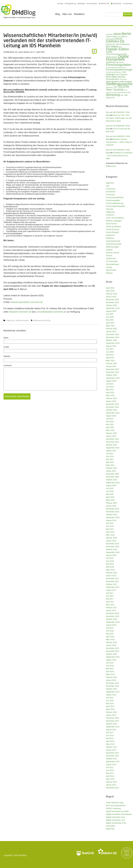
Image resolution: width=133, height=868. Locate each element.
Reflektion (110, 238)
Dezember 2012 (112, 753)
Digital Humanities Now (115, 817)
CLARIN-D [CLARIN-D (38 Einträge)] (123, 37)
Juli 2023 (110, 384)
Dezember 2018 (112, 544)
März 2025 (110, 326)
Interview (110, 209)
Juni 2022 (110, 422)
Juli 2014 (110, 698)
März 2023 (110, 395)
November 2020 (112, 477)
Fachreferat (111, 192)
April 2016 (110, 637)
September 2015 (113, 657)
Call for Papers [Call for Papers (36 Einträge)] (112, 37)
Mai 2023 (110, 390)
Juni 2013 (110, 735)
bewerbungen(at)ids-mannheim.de (27, 302)
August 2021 (111, 451)
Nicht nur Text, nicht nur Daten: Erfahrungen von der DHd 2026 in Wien (119, 118)
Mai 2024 (110, 355)
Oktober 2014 (111, 689)
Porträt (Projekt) (112, 232)
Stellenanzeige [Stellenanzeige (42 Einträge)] (126, 81)
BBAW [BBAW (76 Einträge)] (117, 34)
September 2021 (113, 448)
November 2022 (112, 407)
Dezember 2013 (112, 718)
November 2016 (112, 616)
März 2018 (110, 570)
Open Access (111, 224)
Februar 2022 (111, 433)
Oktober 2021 (111, 445)
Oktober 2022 (111, 410)
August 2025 (111, 311)
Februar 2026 (111, 294)
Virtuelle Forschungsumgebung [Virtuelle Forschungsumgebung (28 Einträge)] (116, 92)
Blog (58, 14)
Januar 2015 (111, 680)
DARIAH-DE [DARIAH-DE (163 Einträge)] (115, 41)
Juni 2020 (110, 491)
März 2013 (110, 744)
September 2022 (113, 413)
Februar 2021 (111, 468)
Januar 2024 (111, 366)
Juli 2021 (110, 454)
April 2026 (110, 288)
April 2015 (110, 671)
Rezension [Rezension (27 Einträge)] (124, 79)
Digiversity (110, 829)
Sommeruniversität (114, 244)
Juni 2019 (110, 526)
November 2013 (112, 721)
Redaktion (79, 14)
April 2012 (110, 776)
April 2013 (110, 741)
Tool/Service (111, 258)
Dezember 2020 (112, 474)
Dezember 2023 (112, 369)
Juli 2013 (110, 732)
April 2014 (110, 706)
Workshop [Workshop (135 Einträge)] (113, 95)
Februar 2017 (111, 608)
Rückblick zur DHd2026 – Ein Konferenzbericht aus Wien (119, 156)
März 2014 (110, 709)
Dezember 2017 (112, 578)
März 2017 (110, 605)
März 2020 (110, 500)
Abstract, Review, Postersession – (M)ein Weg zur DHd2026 (119, 142)
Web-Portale (111, 270)
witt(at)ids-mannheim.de (20, 312)
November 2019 (112, 512)
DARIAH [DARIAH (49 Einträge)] (118, 39)
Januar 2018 (111, 576)
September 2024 (113, 343)
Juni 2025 (110, 317)
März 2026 (110, 291)
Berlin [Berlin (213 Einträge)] (126, 34)
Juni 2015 (110, 666)
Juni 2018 (110, 561)
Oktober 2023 (111, 375)
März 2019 (110, 535)
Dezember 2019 (112, 509)
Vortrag (109, 267)
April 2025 (110, 323)
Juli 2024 (110, 349)
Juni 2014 (110, 701)
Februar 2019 (111, 538)
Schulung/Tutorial (113, 241)
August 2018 (111, 555)
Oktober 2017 (111, 584)
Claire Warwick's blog (115, 803)
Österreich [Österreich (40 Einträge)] (110, 98)
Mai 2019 (110, 529)
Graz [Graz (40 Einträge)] (124, 72)
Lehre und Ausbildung (115, 218)
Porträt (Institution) (113, 227)
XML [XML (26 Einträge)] (122, 95)
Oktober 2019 (111, 515)
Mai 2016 (110, 634)
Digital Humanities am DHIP (117, 811)
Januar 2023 (111, 401)
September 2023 (113, 378)
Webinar (109, 273)
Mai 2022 (110, 424)
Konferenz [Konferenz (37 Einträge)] (123, 74)
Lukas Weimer (24, 52)
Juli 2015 (110, 663)
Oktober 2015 (111, 654)
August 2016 (111, 625)
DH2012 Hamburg (113, 808)
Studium (109, 250)
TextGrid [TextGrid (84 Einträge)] (118, 90)
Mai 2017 (110, 599)
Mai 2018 (110, 564)
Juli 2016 (110, 628)
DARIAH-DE (104, 4)
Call (107, 186)
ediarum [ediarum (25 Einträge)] (121, 62)
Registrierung (70, 4)
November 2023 (112, 372)
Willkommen (111, 166)
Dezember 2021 (112, 439)
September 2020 (113, 483)
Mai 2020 (110, 494)
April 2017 (110, 602)
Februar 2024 (111, 363)
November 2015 (112, 651)
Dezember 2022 (112, 404)
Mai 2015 (110, 669)
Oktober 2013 (111, 724)
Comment (8, 365)
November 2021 (112, 442)
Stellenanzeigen (22, 320)
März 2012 (110, 779)
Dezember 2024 (112, 334)
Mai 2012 (110, 773)
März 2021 (110, 465)
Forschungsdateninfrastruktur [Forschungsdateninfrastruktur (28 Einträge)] (116, 67)
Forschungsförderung (115, 203)
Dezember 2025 (112, 300)
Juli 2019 (110, 523)
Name (6, 338)
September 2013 (113, 727)
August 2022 (111, 416)
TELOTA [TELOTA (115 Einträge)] (123, 87)
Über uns (67, 14)
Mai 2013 (110, 738)
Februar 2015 (111, 677)
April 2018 (110, 567)
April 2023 (110, 393)
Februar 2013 (111, 747)
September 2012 (113, 762)
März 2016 (110, 640)
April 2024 (110, 358)
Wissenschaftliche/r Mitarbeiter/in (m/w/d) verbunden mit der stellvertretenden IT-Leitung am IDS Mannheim (50, 40)
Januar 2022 (111, 436)
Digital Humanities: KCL (116, 820)
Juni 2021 (110, 456)
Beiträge (81, 4)
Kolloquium (110, 212)
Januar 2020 (111, 506)
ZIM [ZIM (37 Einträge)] (126, 95)
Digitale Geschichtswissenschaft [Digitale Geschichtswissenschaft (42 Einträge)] (116, 53)
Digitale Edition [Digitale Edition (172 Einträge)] (118, 49)
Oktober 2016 (111, 619)
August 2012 (111, 764)
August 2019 (111, 520)
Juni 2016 (110, 631)
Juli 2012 (110, 767)
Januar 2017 (111, 610)
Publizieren (110, 235)
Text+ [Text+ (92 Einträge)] (109, 90)
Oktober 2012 (111, 759)
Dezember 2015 (112, 648)
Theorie (109, 256)
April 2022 (110, 427)
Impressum (128, 4)
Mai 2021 (110, 459)
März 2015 (110, 674)
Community (111, 189)
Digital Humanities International (119, 814)
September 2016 (113, 622)
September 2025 (113, 308)
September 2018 (113, 552)
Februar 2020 (111, 503)
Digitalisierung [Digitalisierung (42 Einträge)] (112, 62)
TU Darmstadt (112, 261)
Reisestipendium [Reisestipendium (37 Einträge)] (113, 79)
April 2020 (110, 497)
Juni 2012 (110, 770)
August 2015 (111, 660)
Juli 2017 (110, 593)
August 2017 (111, 590)
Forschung (110, 195)
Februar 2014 (111, 712)
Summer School (112, 253)
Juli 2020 (110, 488)
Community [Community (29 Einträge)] (110, 39)
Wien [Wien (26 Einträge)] (129, 92)
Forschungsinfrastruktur (116, 206)
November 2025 (112, 302)
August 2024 (111, 346)
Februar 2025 (111, 329)
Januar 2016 (111, 645)
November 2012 (112, 756)
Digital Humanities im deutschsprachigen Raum (18, 11)
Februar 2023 (111, 398)
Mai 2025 (110, 320)
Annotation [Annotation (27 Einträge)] (109, 34)
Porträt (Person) (112, 229)
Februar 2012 (111, 782)
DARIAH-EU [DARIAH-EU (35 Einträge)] (111, 44)
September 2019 (113, 517)
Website (7, 356)
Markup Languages (114, 221)
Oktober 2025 (111, 305)
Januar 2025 (111, 332)
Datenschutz (116, 4)
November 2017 (112, 581)
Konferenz (110, 215)
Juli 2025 (110, 314)
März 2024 (110, 361)
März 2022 (110, 430)
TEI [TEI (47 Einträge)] (115, 87)
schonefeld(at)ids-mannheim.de (51, 312)
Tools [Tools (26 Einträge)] (125, 90)
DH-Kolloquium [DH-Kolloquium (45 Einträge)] (123, 44)
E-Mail (6, 347)
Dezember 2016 (112, 613)
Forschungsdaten (113, 200)
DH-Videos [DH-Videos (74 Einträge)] (112, 46)
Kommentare (92, 4)
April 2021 (110, 462)
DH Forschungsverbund (116, 806)
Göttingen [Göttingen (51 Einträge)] (111, 74)
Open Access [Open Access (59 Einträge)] (118, 77)
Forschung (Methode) (115, 197)
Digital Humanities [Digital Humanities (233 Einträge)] (117, 58)
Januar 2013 (111, 750)
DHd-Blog (22, 855)
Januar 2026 (111, 297)
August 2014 (111, 695)
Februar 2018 (111, 573)
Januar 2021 (111, 471)
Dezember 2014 (112, 683)
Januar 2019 (111, 541)
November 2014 (112, 686)
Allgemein (10, 320)
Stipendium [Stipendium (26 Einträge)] (109, 87)
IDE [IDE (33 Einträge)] (117, 75)
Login (60, 4)
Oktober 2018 (111, 549)
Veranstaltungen (113, 264)
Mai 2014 (110, 703)
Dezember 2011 (112, 788)
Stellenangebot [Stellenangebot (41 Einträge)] (112, 81)
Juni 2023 (110, 387)
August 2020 (111, 486)
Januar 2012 (111, 785)
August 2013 (111, 730)
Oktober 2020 (111, 480)
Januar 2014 (111, 715)
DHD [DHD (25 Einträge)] (120, 47)
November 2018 (112, 547)
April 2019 (110, 532)
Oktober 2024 (111, 340)
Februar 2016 (111, 642)
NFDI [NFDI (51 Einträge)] (108, 77)
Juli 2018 (110, 558)
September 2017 (113, 587)
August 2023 (111, 381)
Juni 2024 (110, 352)
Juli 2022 (110, 419)
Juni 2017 (110, 596)
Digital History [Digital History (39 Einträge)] (112, 57)
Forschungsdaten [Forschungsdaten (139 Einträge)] (118, 65)
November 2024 (112, 337)
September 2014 (113, 692)
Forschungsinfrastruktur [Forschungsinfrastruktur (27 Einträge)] (114, 72)
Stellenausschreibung (42, 320)
